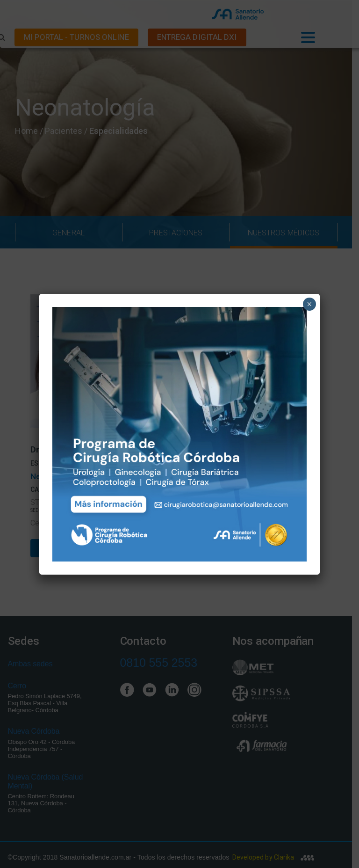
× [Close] (309, 304)
